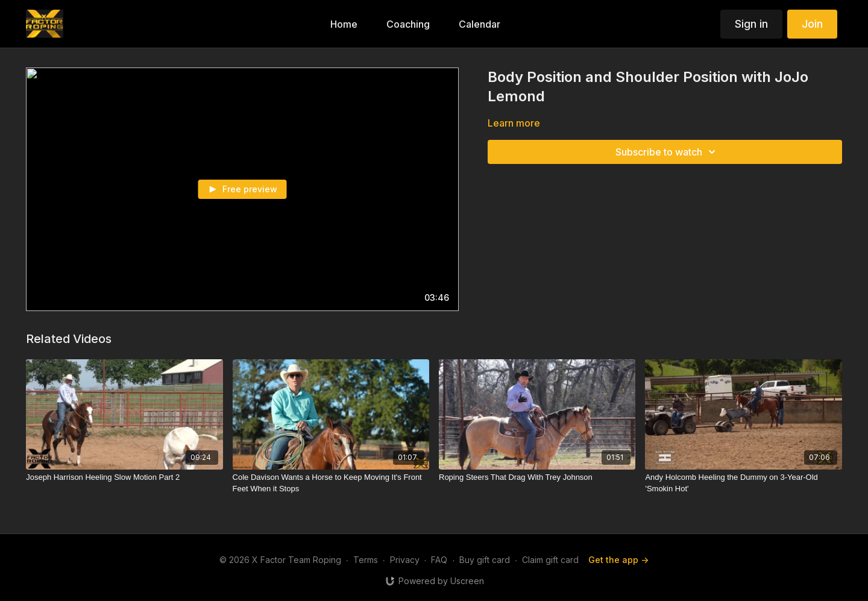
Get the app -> (618, 560)
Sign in (751, 24)
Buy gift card (485, 560)
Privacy (405, 560)
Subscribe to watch (667, 152)
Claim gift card (550, 560)
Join (812, 24)
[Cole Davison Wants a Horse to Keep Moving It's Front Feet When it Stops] (331, 483)
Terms (366, 560)
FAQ (439, 560)
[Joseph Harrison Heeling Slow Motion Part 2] (124, 477)
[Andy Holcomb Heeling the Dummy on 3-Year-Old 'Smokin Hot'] (743, 483)
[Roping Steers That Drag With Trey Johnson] (537, 477)
